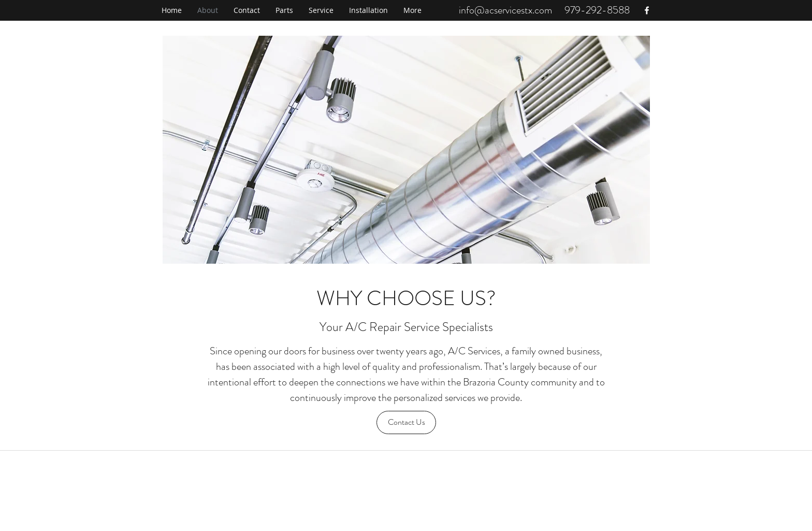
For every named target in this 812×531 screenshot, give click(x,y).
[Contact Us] (406, 422)
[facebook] (647, 10)
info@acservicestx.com (505, 10)
